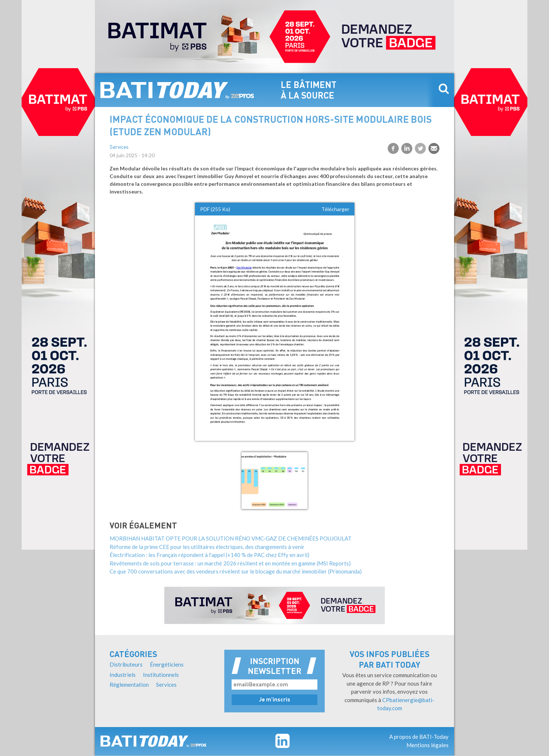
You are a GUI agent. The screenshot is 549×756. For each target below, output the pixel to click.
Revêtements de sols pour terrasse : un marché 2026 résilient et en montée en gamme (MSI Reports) (230, 563)
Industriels (123, 675)
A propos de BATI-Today (419, 737)
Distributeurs (126, 664)
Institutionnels (161, 675)
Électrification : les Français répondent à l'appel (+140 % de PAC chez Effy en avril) (209, 555)
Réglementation (129, 685)
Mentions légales (428, 745)
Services (119, 147)
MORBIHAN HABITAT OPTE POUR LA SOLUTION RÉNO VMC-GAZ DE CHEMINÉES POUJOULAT (231, 538)
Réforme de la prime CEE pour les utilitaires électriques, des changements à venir (207, 547)
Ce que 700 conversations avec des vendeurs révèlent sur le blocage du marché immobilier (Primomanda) (236, 571)
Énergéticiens (167, 664)
